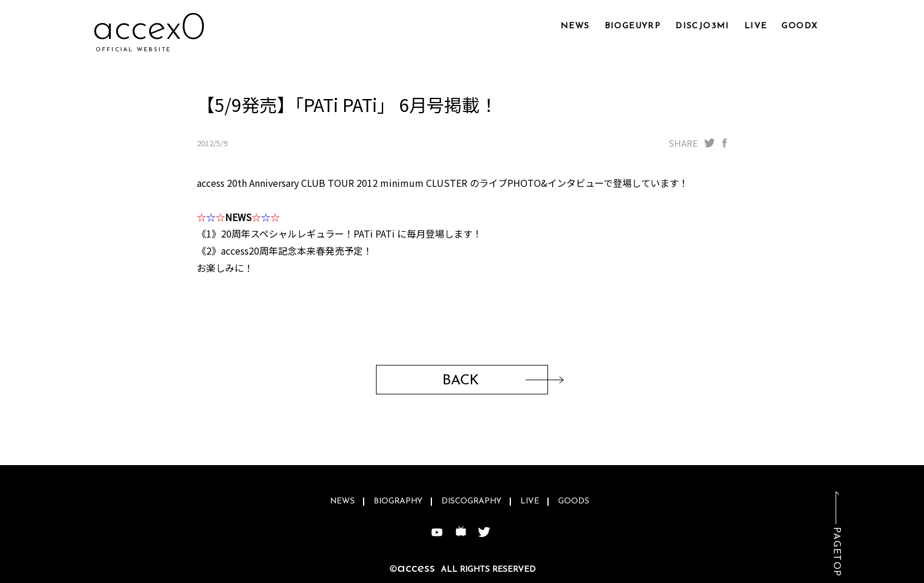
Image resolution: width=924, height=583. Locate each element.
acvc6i (143, 29)
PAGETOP (836, 552)
